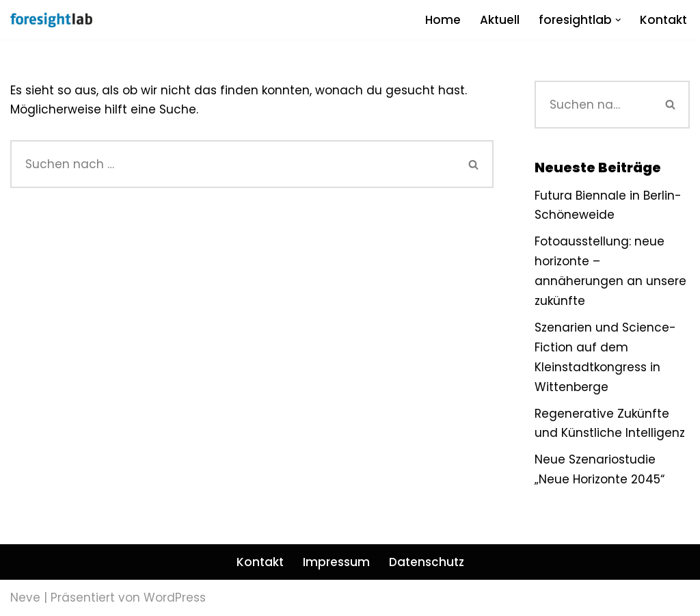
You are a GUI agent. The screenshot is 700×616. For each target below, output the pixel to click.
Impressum (336, 562)
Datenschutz (427, 562)
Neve (25, 598)
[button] (618, 20)
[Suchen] (233, 164)
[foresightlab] (51, 20)
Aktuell (500, 20)
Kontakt (663, 20)
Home (443, 20)
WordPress (175, 598)
